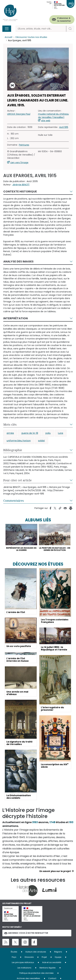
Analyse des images (18, 261)
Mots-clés (10, 424)
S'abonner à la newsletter (64, 19)
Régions (58, 952)
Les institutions (24, 968)
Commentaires (14, 501)
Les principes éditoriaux (23, 963)
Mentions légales (48, 968)
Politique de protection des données (37, 973)
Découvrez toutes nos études (32, 37)
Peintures (24, 145)
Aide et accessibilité (52, 963)
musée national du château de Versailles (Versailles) (53, 116)
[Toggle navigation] (7, 29)
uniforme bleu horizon (19, 441)
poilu (48, 433)
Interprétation (16, 318)
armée (10, 433)
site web (46, 121)
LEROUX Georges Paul (19, 114)
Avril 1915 (64, 127)
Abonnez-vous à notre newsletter (26, 933)
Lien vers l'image (19, 163)
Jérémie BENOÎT (21, 185)
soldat (41, 441)
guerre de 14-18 (30, 433)
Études (14, 952)
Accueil (9, 37)
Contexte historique (20, 191)
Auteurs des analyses (36, 952)
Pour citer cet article (17, 480)
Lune (61, 433)
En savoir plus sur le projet (55, 871)
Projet (44, 957)
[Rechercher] (41, 29)
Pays (14, 957)
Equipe (58, 957)
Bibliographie (13, 450)
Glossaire (29, 957)
